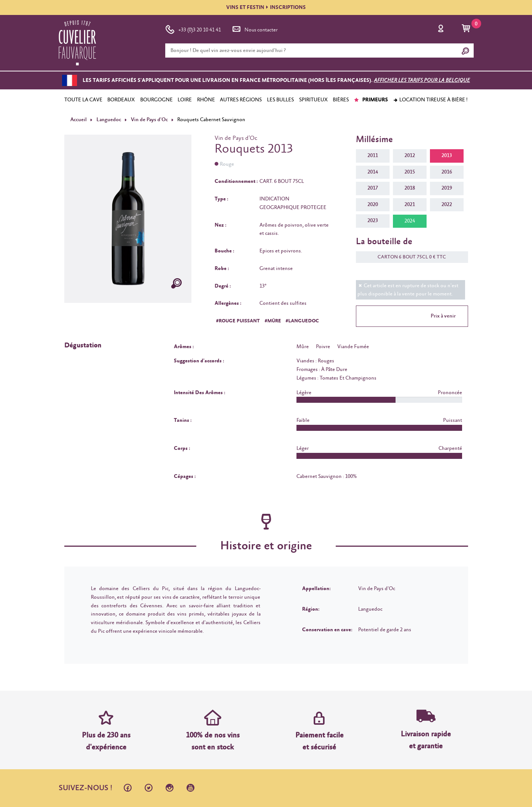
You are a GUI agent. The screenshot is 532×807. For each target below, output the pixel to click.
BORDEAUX (121, 100)
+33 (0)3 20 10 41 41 (193, 28)
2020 (373, 205)
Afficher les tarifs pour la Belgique (422, 80)
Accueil (79, 120)
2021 (410, 205)
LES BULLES (280, 100)
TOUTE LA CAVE (83, 100)
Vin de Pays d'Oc (149, 120)
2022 (447, 205)
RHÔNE (206, 100)
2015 (410, 172)
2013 (447, 156)
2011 (373, 156)
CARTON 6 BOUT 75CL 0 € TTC (408, 257)
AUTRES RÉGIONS (241, 100)
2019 (447, 188)
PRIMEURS (371, 100)
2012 (410, 156)
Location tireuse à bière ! (430, 100)
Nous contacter (255, 28)
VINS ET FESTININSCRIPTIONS (266, 7)
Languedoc (108, 120)
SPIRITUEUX (313, 100)
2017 (373, 188)
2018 (410, 188)
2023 (373, 221)
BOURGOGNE (156, 100)
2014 (373, 172)
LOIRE (185, 100)
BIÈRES (341, 100)
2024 (410, 221)
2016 (447, 172)
